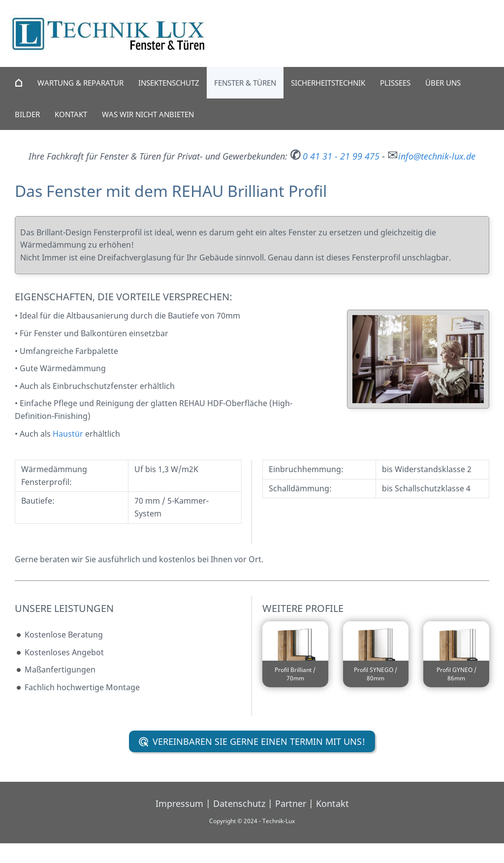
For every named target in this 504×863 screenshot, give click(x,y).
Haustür (68, 434)
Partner (291, 803)
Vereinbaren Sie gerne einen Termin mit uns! (252, 741)
